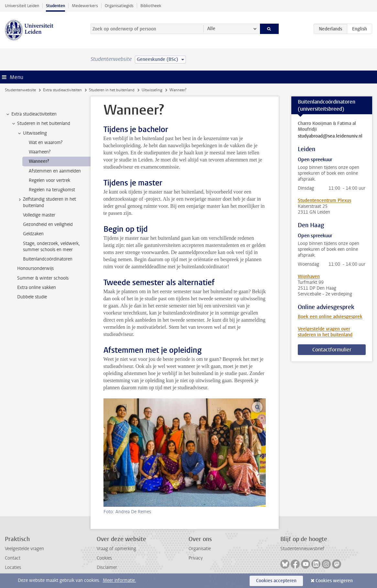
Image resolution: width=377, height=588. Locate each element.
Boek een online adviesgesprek (330, 317)
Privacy (196, 558)
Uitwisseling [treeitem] (32, 133)
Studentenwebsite (20, 90)
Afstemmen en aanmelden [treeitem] (55, 171)
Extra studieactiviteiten (62, 90)
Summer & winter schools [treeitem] (43, 278)
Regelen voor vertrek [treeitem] (49, 180)
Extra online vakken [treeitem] (37, 288)
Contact (13, 558)
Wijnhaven (309, 277)
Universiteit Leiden (22, 6)
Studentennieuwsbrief (302, 549)
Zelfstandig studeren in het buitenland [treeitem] (46, 202)
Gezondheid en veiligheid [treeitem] (48, 224)
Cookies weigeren (334, 581)
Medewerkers (85, 6)
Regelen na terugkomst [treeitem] (52, 190)
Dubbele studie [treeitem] (32, 297)
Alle (211, 29)
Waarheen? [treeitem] (40, 152)
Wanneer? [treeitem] (39, 161)
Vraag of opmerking (116, 549)
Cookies (104, 558)
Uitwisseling (152, 90)
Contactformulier (332, 350)
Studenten (55, 6)
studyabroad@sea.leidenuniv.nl (330, 136)
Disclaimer (107, 567)
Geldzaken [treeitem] (33, 234)
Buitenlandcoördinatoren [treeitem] (48, 259)
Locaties (13, 567)
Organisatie (200, 549)
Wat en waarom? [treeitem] (46, 143)
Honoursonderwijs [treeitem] (35, 268)
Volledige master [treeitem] (39, 215)
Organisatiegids (119, 6)
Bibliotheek (151, 6)
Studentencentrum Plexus (324, 200)
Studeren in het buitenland (112, 90)
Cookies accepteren (276, 581)
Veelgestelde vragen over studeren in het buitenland (325, 332)
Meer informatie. (119, 580)
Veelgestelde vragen (24, 549)
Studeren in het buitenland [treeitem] (41, 124)
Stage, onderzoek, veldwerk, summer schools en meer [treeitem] (51, 247)
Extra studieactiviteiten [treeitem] (31, 114)
